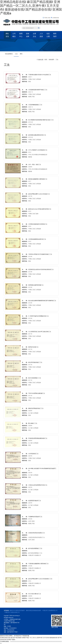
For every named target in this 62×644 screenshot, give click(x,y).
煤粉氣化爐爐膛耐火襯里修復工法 (38, 179)
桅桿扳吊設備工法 (33, 347)
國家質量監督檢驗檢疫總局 (33, 610)
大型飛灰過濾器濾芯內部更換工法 (38, 224)
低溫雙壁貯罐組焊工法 (35, 501)
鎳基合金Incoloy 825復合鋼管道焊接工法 (40, 209)
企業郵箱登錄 (55, 18)
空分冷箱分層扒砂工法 (35, 594)
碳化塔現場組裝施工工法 (35, 362)
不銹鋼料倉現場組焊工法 (35, 517)
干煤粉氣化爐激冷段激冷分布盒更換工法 (40, 75)
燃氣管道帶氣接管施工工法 (36, 408)
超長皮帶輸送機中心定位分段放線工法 (39, 194)
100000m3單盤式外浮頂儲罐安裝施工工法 (40, 254)
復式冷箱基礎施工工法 (35, 378)
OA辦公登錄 (47, 18)
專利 (21, 54)
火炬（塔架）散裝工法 (35, 165)
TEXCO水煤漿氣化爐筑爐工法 (37, 393)
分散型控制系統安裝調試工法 (36, 533)
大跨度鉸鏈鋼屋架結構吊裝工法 (37, 239)
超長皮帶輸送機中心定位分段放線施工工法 (40, 579)
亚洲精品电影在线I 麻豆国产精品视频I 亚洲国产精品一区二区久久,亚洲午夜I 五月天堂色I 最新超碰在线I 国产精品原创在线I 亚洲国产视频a (31, 8)
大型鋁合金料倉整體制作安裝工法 (38, 485)
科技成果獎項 (9, 54)
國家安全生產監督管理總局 (17, 610)
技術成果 (51, 60)
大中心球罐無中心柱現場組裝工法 (38, 150)
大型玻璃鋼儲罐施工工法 (35, 105)
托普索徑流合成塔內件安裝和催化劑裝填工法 (41, 269)
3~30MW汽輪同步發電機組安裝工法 (38, 316)
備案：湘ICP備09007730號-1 (11, 632)
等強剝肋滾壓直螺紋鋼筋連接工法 (38, 438)
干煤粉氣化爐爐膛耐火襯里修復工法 (38, 564)
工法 (16, 54)
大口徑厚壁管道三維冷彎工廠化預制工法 (40, 332)
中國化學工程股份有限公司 (12, 612)
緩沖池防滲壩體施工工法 (35, 548)
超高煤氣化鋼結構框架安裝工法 (37, 135)
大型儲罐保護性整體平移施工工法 (38, 90)
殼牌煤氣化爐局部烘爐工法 (36, 285)
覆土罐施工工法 (33, 423)
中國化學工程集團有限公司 (50, 610)
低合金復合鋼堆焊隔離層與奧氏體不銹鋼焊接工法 (42, 301)
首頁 (46, 60)
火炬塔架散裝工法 (33, 454)
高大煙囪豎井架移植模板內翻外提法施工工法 (41, 120)
